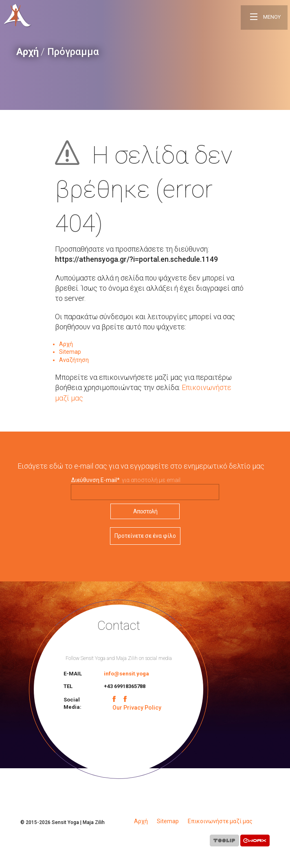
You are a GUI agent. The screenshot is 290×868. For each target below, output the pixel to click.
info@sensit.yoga (126, 674)
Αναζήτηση (74, 360)
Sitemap (70, 352)
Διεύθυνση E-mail (96, 480)
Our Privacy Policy (137, 708)
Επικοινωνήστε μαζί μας (220, 821)
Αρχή (27, 52)
